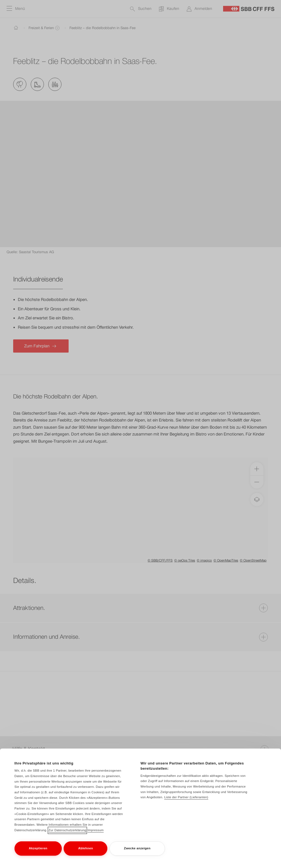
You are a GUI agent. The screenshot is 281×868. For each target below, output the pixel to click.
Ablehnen (86, 850)
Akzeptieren (38, 850)
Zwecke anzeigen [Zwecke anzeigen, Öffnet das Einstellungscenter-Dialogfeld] (137, 850)
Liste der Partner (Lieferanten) (186, 799)
